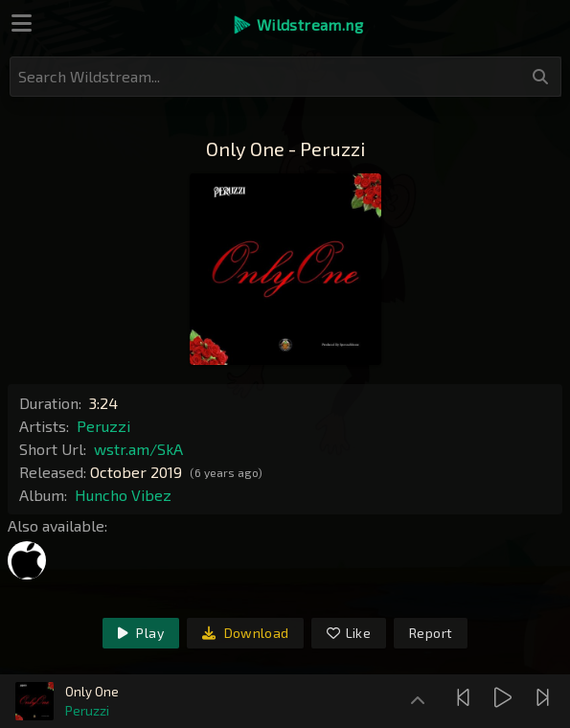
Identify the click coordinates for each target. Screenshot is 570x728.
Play (141, 633)
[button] (297, 25)
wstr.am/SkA (138, 449)
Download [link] (246, 633)
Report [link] (431, 633)
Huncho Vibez (123, 495)
